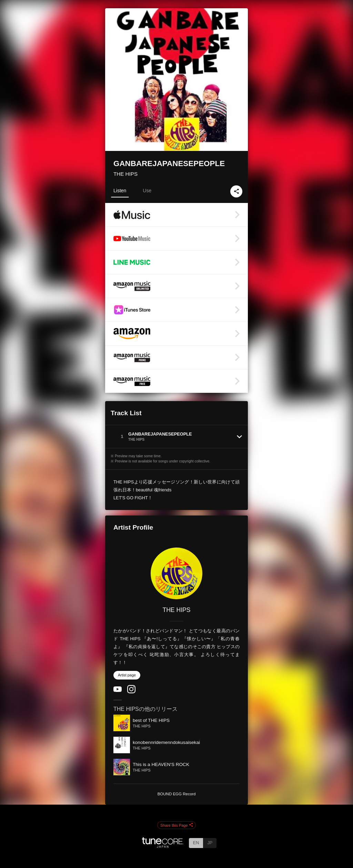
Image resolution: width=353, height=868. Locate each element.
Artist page (127, 675)
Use (147, 191)
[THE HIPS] (176, 573)
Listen (120, 191)
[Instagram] (131, 692)
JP (210, 843)
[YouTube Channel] (118, 690)
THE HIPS (125, 174)
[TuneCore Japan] (163, 846)
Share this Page (176, 825)
